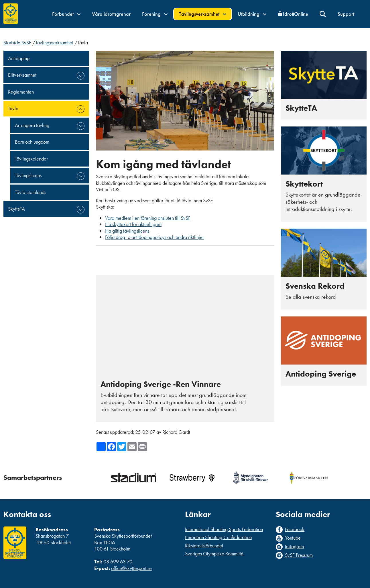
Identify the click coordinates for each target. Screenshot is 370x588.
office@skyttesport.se (131, 568)
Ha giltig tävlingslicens (127, 231)
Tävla (13, 108)
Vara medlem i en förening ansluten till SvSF (148, 218)
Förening (155, 14)
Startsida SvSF (17, 42)
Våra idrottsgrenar (111, 14)
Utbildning (252, 14)
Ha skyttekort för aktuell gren (133, 224)
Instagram (294, 547)
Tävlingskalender (31, 159)
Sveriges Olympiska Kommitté (214, 554)
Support (346, 14)
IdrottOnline (296, 14)
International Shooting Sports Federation (224, 529)
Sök (323, 14)
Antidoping (19, 58)
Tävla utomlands (30, 192)
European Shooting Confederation (218, 537)
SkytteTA (16, 209)
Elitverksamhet (22, 75)
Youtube (293, 538)
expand (81, 76)
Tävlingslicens (28, 175)
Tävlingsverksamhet (203, 14)
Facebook (295, 529)
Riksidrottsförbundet (204, 546)
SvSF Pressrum (299, 555)
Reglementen (21, 92)
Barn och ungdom (32, 142)
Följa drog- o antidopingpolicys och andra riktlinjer (155, 237)
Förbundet (66, 14)
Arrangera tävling (32, 125)
